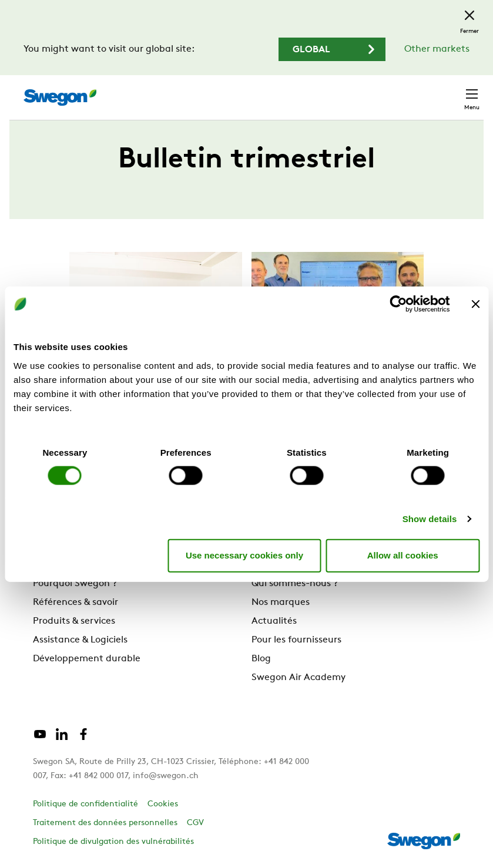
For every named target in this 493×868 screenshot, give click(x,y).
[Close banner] (475, 304)
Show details (430, 518)
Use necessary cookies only (244, 555)
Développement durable (87, 659)
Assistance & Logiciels (80, 640)
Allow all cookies (403, 555)
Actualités (274, 621)
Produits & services (74, 621)
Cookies (163, 804)
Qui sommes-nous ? (295, 584)
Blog (261, 659)
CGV (195, 823)
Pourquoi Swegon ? (75, 584)
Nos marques (281, 603)
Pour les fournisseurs (296, 640)
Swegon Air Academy (299, 678)
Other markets (437, 49)
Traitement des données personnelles (105, 823)
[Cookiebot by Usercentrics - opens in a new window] (398, 304)
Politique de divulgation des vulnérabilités (113, 842)
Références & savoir (76, 603)
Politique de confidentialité (85, 804)
